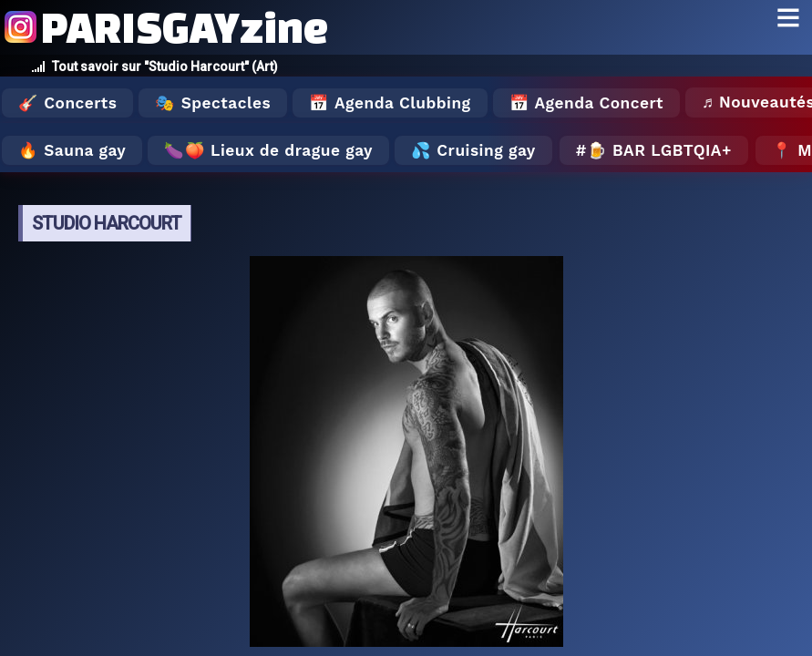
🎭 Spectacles (213, 103)
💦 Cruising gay (473, 150)
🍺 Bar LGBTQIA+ (659, 150)
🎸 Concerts (67, 103)
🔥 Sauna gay (72, 150)
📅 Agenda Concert (586, 103)
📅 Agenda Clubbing (390, 103)
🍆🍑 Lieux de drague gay (268, 150)
